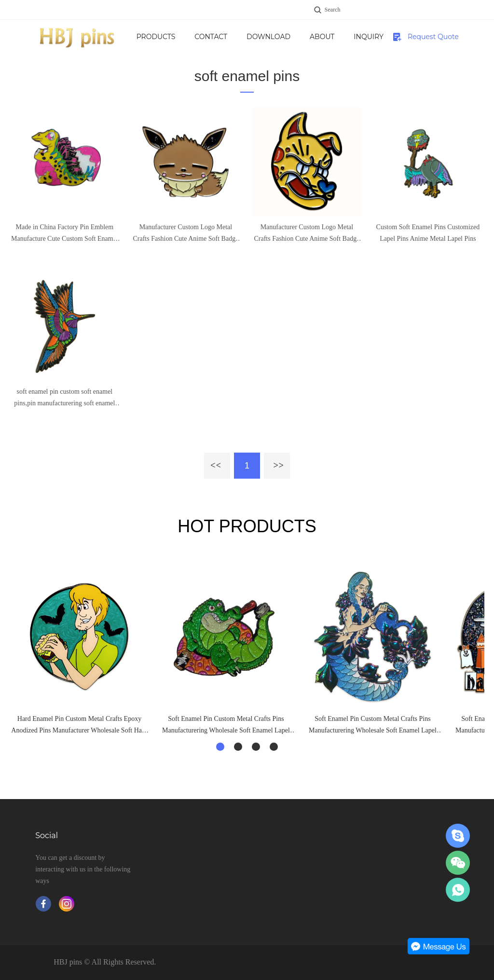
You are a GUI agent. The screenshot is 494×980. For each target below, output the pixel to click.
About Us (364, 43)
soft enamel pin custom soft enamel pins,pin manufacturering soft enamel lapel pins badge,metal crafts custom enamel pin (64, 399)
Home (141, 37)
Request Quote (433, 37)
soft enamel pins (247, 76)
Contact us (246, 43)
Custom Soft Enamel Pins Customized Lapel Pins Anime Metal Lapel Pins (428, 233)
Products (191, 37)
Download (310, 37)
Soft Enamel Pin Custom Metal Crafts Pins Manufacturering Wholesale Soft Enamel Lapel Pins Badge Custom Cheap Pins (226, 726)
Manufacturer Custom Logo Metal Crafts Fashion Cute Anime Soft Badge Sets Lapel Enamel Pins (185, 234)
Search (333, 10)
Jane (458, 836)
